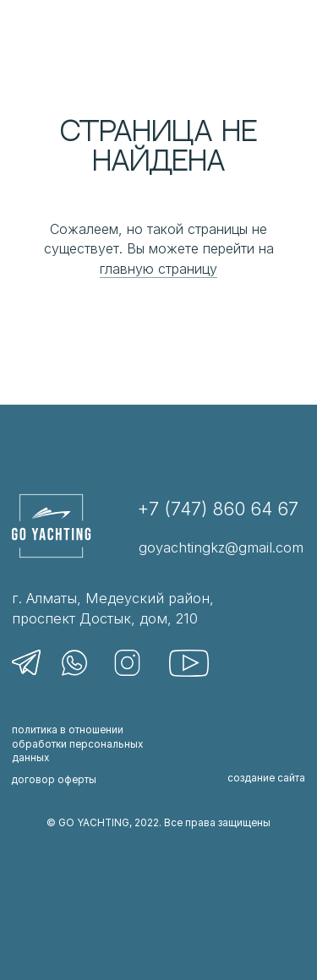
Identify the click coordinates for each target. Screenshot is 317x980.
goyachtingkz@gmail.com (221, 547)
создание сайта (266, 778)
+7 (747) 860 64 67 (218, 509)
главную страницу (158, 269)
